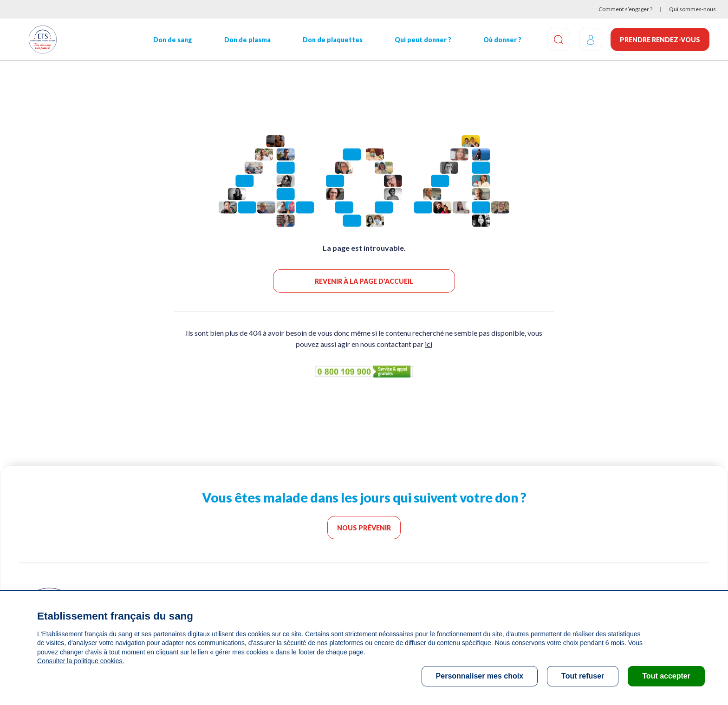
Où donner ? (501, 40)
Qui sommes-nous (692, 9)
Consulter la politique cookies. (80, 661)
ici (429, 344)
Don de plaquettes (332, 40)
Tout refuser (583, 676)
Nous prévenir (364, 528)
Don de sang (172, 40)
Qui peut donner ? (422, 40)
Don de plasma (247, 40)
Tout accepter (666, 676)
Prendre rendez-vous (660, 40)
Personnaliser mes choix (480, 676)
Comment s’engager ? (625, 9)
